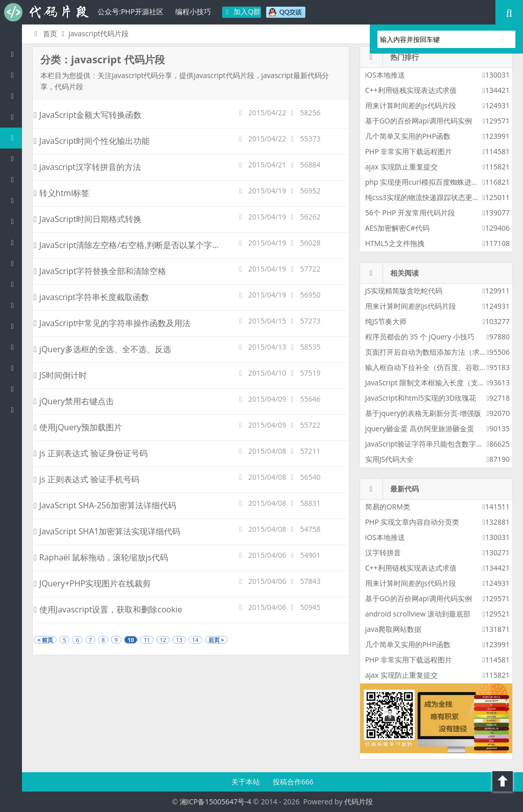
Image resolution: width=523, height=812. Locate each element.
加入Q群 (242, 11)
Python (15, 200)
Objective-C (15, 389)
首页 (44, 33)
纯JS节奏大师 (386, 321)
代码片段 (46, 12)
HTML (15, 242)
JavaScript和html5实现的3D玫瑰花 (421, 398)
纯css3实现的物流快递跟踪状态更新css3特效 (437, 197)
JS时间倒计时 (60, 375)
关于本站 (247, 782)
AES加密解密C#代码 (397, 228)
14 (195, 640)
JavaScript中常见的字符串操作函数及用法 (112, 323)
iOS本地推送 (385, 75)
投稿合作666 (293, 782)
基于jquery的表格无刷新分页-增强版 (423, 413)
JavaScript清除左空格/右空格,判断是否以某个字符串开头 (139, 245)
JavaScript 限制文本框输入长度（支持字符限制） (443, 383)
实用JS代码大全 (389, 459)
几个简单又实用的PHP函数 (408, 136)
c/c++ (15, 117)
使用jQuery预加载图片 (78, 427)
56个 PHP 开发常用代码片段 (410, 213)
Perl (15, 179)
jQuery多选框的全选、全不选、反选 (102, 349)
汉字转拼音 (383, 552)
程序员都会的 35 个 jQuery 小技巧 (420, 337)
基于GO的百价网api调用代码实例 (419, 121)
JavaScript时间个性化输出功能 (92, 141)
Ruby (15, 221)
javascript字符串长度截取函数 (91, 297)
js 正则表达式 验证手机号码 (87, 479)
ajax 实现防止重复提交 (401, 167)
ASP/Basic (15, 410)
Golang (15, 347)
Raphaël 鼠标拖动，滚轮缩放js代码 (101, 557)
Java (15, 96)
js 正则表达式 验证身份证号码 (91, 453)
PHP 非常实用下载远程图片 (409, 151)
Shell (15, 368)
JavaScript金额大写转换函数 (88, 115)
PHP (15, 75)
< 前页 (45, 640)
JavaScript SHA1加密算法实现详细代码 (107, 531)
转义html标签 (62, 193)
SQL (15, 305)
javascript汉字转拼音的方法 (87, 167)
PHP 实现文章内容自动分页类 (412, 522)
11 (147, 640)
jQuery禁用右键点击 (74, 401)
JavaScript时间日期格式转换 (88, 219)
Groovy (15, 284)
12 (163, 640)
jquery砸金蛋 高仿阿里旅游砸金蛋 (420, 428)
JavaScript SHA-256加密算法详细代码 (105, 505)
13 (179, 640)
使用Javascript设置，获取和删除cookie (108, 609)
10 (131, 640)
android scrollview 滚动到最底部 (418, 614)
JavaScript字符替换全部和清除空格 (100, 271)
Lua (15, 326)
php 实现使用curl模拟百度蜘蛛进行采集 (429, 182)
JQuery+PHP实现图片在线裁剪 (92, 583)
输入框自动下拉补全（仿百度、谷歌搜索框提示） (444, 367)
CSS (15, 263)
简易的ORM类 (388, 507)
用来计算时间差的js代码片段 (411, 105)
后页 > (216, 640)
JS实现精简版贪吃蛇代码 (404, 291)
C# (15, 158)
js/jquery (15, 138)
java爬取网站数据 (393, 629)
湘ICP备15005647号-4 (216, 802)
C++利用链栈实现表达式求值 (411, 90)
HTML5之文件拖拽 (395, 243)
